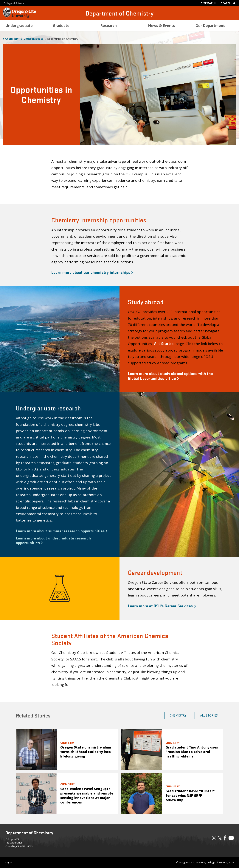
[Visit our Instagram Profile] (214, 839)
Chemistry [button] (178, 715)
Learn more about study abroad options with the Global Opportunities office (170, 376)
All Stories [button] (209, 715)
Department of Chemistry (119, 13)
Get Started (164, 344)
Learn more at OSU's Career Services (162, 606)
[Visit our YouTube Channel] (231, 839)
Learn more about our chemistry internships (92, 272)
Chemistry (12, 39)
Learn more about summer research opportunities (62, 531)
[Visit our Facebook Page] (225, 839)
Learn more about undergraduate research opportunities (53, 540)
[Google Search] (229, 3)
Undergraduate (33, 39)
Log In (9, 862)
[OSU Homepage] (19, 17)
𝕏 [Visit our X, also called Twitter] (220, 838)
